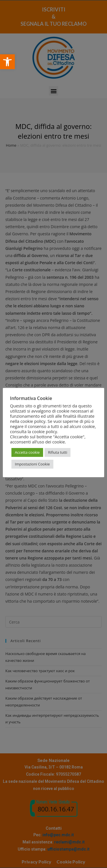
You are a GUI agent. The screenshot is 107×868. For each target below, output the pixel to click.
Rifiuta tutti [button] (57, 452)
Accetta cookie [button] (27, 452)
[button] (7, 62)
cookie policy (45, 431)
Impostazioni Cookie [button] (32, 464)
